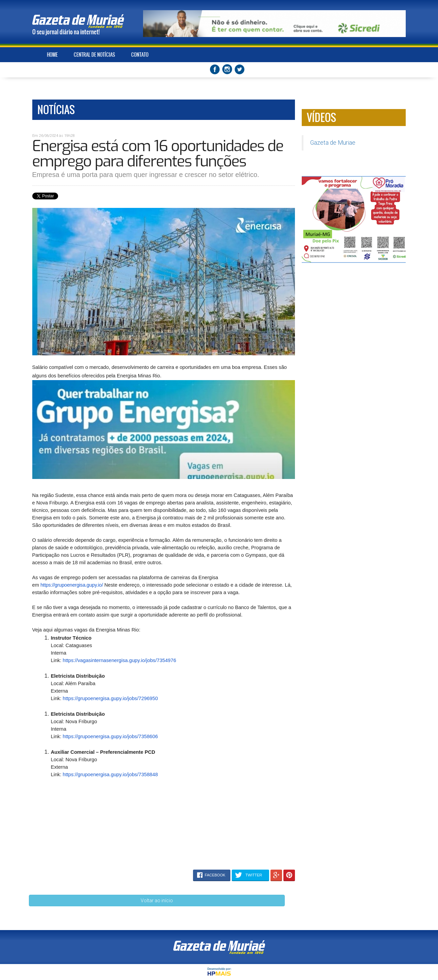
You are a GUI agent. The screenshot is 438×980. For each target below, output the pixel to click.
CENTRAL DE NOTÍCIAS (94, 55)
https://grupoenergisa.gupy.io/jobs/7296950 (110, 698)
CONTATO (140, 55)
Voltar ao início (157, 901)
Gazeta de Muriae (333, 143)
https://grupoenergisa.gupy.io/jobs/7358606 (110, 736)
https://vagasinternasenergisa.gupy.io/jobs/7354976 (120, 660)
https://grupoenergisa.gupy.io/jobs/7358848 (110, 774)
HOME (52, 55)
